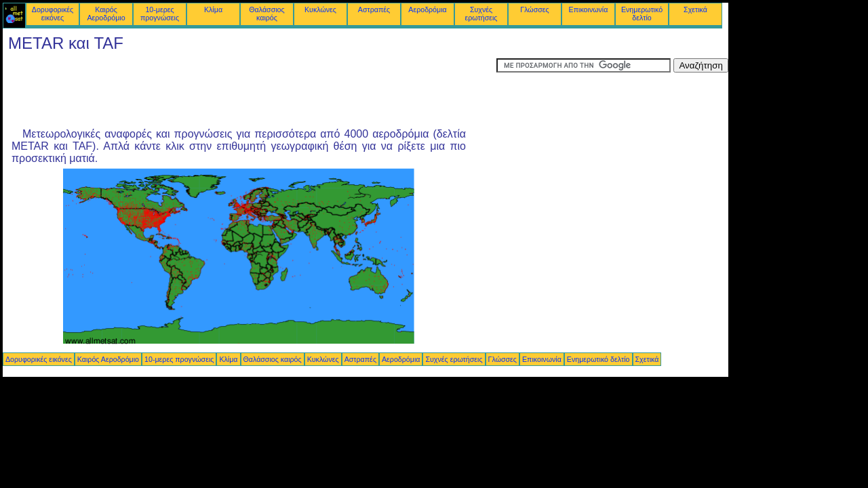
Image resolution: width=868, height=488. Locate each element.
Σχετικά (695, 9)
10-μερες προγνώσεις (160, 14)
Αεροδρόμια (427, 9)
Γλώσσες (534, 9)
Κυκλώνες (320, 9)
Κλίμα (213, 9)
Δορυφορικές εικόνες (53, 14)
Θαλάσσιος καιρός (267, 14)
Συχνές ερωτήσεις (481, 14)
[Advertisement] (250, 89)
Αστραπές (374, 9)
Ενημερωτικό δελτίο (642, 14)
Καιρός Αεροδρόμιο (106, 14)
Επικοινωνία (589, 9)
